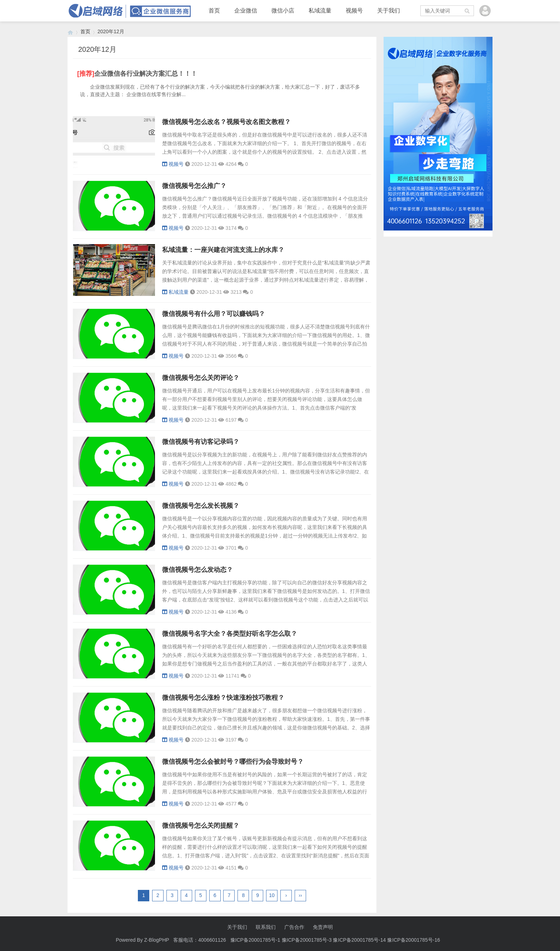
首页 (214, 11)
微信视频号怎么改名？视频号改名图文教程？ (226, 122)
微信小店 (283, 11)
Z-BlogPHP (157, 940)
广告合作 (294, 927)
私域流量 (320, 11)
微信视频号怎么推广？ (194, 186)
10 (272, 895)
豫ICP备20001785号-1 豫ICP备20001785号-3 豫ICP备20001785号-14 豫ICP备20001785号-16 (336, 940)
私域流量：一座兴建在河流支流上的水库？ (223, 250)
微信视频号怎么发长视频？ (201, 506)
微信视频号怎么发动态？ (197, 570)
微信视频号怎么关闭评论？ (201, 378)
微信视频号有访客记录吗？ (201, 442)
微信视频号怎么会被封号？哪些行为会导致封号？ (233, 762)
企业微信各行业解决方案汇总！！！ (146, 74)
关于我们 (389, 11)
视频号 (354, 11)
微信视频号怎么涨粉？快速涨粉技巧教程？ (223, 698)
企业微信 (246, 11)
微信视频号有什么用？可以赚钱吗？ (214, 314)
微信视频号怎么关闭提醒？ (201, 826)
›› (300, 895)
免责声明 (323, 927)
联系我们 (266, 927)
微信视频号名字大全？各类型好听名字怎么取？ (230, 634)
